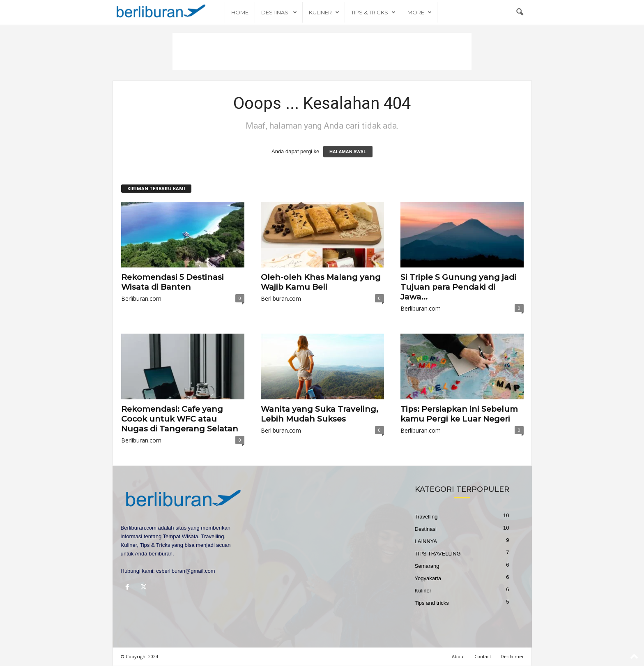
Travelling (426, 517)
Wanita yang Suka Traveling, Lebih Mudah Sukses (320, 414)
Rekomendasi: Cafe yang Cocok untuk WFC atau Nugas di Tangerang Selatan (180, 419)
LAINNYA (426, 541)
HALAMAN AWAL (348, 152)
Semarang (427, 566)
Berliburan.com (141, 298)
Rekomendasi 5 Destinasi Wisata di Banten (172, 282)
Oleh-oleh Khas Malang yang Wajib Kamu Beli (321, 282)
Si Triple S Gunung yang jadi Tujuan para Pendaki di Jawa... (458, 287)
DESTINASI (279, 12)
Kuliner (423, 591)
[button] (520, 12)
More (420, 12)
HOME (240, 12)
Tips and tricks (432, 603)
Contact (483, 656)
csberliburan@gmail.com (185, 571)
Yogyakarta (428, 578)
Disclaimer (512, 656)
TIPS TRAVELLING (438, 554)
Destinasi (426, 529)
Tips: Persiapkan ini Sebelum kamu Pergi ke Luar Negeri (459, 414)
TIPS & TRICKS (373, 12)
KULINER (324, 12)
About (458, 656)
